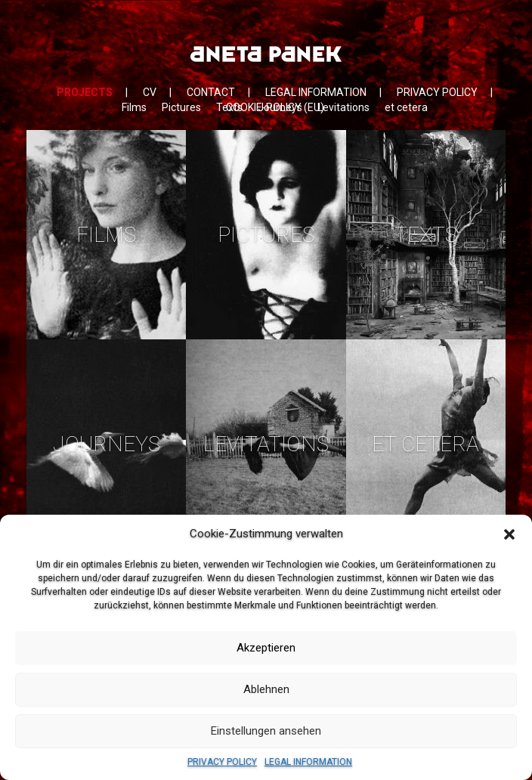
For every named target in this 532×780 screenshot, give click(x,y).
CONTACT (211, 92)
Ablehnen (266, 689)
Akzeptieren (266, 648)
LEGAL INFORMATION (308, 762)
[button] (509, 534)
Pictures (181, 107)
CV (150, 92)
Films (134, 107)
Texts (229, 107)
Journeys (280, 107)
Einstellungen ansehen (266, 731)
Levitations (343, 107)
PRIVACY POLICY (222, 762)
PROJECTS (85, 92)
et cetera (406, 107)
